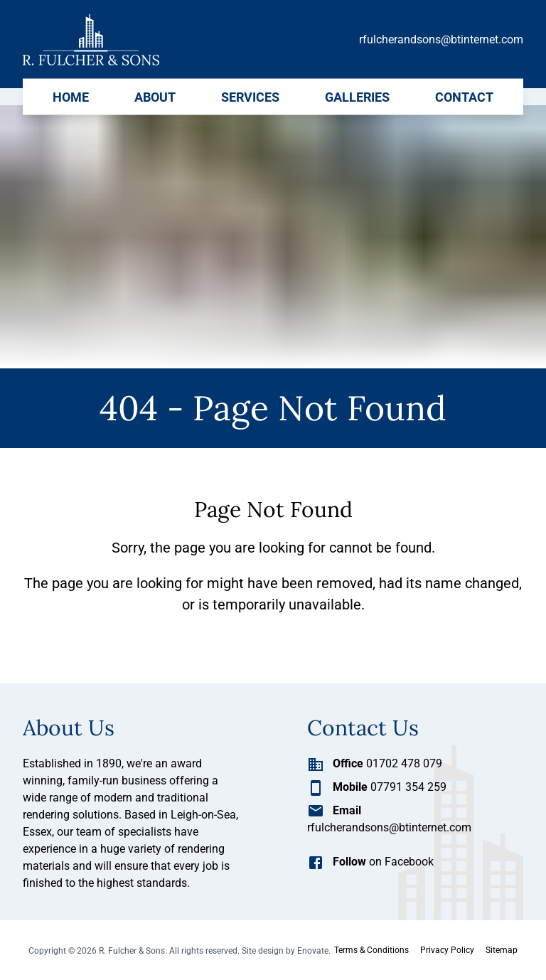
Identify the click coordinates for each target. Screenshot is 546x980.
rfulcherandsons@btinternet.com (441, 39)
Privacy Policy (447, 950)
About (155, 96)
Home (71, 96)
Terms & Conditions (371, 950)
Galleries (357, 96)
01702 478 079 (375, 763)
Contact (464, 96)
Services (250, 96)
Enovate (313, 951)
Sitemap (502, 950)
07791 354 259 (377, 787)
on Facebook (370, 862)
